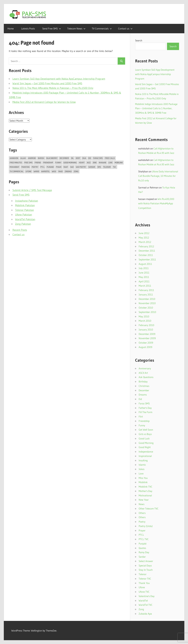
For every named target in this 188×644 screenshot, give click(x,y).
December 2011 (147, 251)
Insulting (143, 460)
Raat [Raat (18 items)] (66, 167)
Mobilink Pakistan (25, 205)
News (142, 504)
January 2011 (146, 294)
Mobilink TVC (145, 487)
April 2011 (144, 281)
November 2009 (147, 338)
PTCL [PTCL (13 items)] (42, 167)
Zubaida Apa (145, 614)
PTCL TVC (144, 539)
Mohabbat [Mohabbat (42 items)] (14, 167)
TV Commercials (102, 28)
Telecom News (76, 28)
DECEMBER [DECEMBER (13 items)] (64, 158)
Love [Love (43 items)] (110, 163)
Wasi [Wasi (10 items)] (54, 171)
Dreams (143, 395)
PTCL (141, 535)
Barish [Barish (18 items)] (41, 158)
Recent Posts (20, 230)
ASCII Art (143, 373)
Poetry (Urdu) (146, 526)
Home (11, 28)
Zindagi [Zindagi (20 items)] (68, 171)
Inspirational (145, 456)
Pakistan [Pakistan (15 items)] (25, 167)
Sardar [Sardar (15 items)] (92, 167)
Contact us (125, 28)
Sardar (142, 557)
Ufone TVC (144, 592)
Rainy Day (144, 552)
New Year (144, 500)
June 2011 (144, 273)
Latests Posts (28, 28)
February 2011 (146, 290)
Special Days (145, 565)
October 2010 (146, 308)
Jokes (142, 469)
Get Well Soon (146, 430)
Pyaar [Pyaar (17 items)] (59, 167)
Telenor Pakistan (25, 210)
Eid (140, 399)
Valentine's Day (147, 596)
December (144, 390)
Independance (146, 452)
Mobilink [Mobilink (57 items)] (119, 163)
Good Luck (144, 438)
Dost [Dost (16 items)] (78, 158)
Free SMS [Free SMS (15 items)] (28, 163)
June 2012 (144, 233)
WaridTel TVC (146, 605)
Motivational (145, 495)
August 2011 (145, 264)
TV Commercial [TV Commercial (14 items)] (17, 171)
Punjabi (143, 544)
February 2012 (146, 246)
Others (142, 513)
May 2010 (144, 316)
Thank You (144, 583)
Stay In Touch (146, 570)
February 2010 (146, 325)
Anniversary (145, 368)
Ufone (142, 587)
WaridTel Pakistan (25, 219)
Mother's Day (145, 491)
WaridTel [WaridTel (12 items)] (45, 171)
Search (139, 40)
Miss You (143, 478)
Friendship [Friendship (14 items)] (48, 163)
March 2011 (145, 286)
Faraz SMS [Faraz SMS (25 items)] (98, 158)
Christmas (144, 386)
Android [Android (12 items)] (32, 158)
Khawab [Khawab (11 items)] (103, 163)
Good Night (145, 447)
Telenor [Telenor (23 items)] (107, 167)
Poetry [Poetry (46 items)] (35, 167)
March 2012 (145, 242)
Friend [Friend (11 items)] (38, 163)
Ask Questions (146, 377)
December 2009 (147, 334)
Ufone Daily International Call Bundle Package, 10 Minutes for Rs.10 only (158, 176)
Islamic (142, 465)
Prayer (142, 530)
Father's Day (145, 408)
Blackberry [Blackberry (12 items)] (52, 158)
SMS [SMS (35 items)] (99, 167)
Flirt (141, 417)
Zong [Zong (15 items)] (76, 171)
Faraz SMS (144, 403)
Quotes (142, 548)
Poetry (142, 522)
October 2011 (146, 255)
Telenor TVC (145, 579)
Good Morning (146, 443)
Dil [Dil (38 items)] (72, 158)
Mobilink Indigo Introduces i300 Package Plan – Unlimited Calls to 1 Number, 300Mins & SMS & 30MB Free (156, 108)
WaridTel (143, 601)
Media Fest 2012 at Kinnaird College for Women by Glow (44, 102)
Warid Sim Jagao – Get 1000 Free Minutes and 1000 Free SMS (47, 83)
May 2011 (144, 277)
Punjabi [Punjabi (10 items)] (50, 167)
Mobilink (143, 482)
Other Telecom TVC (149, 509)
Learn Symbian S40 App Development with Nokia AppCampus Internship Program (59, 79)
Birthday (143, 381)
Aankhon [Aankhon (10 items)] (14, 158)
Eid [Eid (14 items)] (90, 158)
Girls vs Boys (145, 434)
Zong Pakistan (23, 224)
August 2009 (145, 347)
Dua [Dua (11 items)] (84, 158)
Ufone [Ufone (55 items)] (28, 171)
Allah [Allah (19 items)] (23, 158)
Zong (141, 609)
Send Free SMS (52, 28)
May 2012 (144, 238)
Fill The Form (145, 412)
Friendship (144, 421)
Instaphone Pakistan (27, 201)
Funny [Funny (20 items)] (58, 163)
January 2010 (146, 330)
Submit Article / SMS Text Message (32, 190)
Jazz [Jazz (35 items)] (89, 163)
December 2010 (147, 299)
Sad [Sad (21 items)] (72, 167)
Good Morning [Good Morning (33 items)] (70, 163)
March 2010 (145, 321)
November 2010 (147, 303)
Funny (142, 425)
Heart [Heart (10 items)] (82, 163)
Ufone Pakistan (24, 215)
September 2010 (147, 312)
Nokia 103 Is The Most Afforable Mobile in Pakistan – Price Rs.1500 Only (53, 88)
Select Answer (146, 561)
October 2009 (146, 343)
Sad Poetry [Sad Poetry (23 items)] (81, 167)
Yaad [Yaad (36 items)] (60, 171)
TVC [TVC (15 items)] (115, 167)
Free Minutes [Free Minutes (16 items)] (16, 163)
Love (141, 473)
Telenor (143, 574)
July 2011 (144, 268)
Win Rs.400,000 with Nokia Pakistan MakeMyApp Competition (156, 203)
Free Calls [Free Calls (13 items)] (110, 158)
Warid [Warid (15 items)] (36, 171)
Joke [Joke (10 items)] (95, 163)
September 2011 (147, 259)
